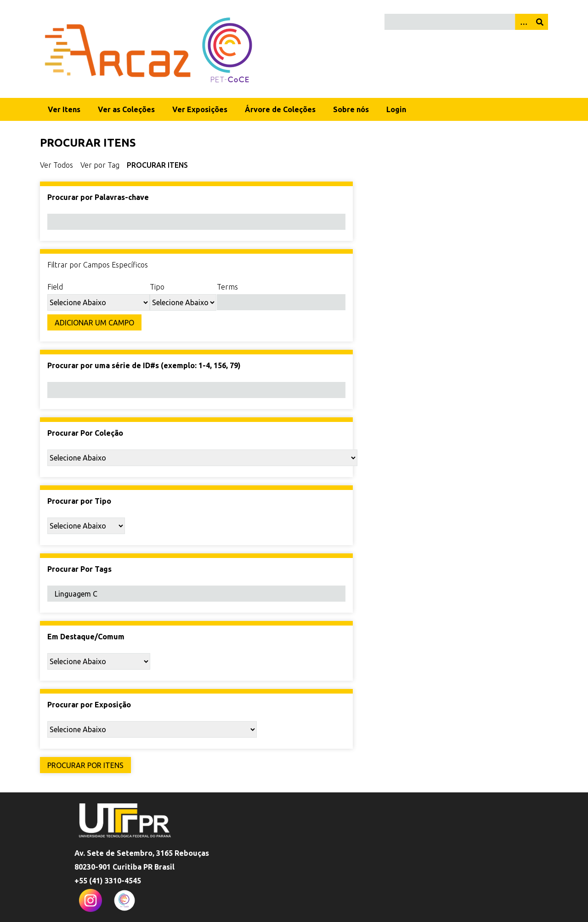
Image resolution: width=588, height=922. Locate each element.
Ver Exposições (200, 109)
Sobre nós (351, 109)
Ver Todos (57, 165)
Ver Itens (64, 109)
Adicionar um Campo (94, 323)
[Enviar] (540, 22)
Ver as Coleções (126, 109)
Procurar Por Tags (79, 569)
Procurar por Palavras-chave (98, 197)
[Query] (466, 22)
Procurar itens (157, 165)
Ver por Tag (100, 165)
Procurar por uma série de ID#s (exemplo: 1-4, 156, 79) (144, 365)
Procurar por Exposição (89, 705)
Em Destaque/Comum (86, 637)
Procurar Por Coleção (85, 433)
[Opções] (523, 22)
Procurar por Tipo (79, 501)
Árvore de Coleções (280, 109)
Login (396, 109)
